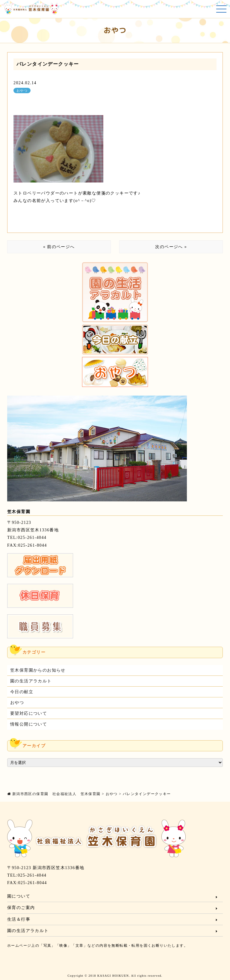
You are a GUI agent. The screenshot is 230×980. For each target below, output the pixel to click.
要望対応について (29, 713)
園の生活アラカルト (31, 681)
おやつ (22, 91)
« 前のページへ (59, 247)
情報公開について (29, 724)
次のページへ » (171, 247)
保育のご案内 (21, 908)
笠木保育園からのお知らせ (38, 670)
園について (19, 896)
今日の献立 (22, 692)
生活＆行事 (19, 919)
